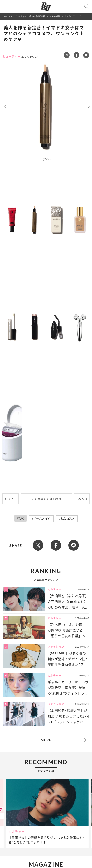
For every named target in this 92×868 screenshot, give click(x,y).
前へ (11, 499)
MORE (46, 740)
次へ (81, 499)
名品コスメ (68, 519)
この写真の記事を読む (46, 499)
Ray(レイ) (8, 16)
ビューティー (21, 16)
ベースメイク (42, 519)
